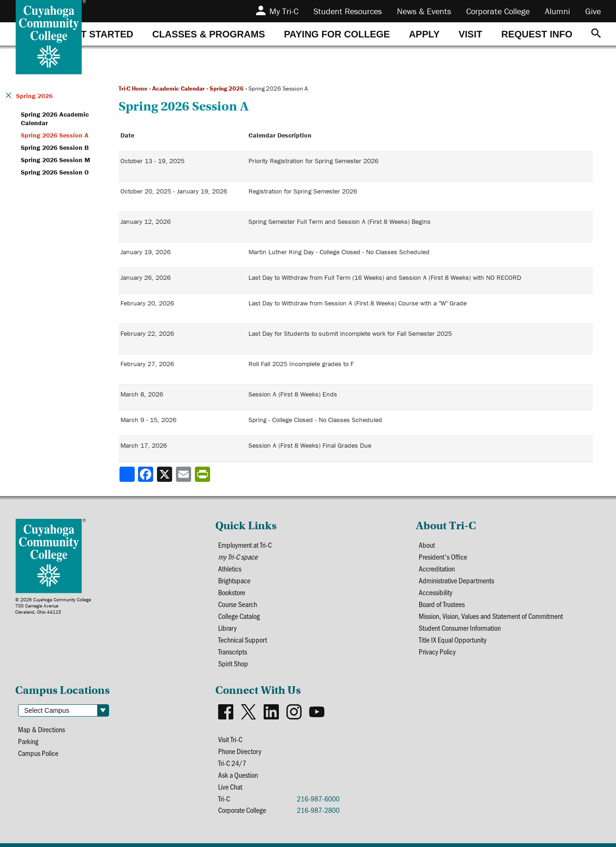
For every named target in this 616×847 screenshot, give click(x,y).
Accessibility (436, 592)
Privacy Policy (437, 651)
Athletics (230, 568)
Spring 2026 (227, 88)
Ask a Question (238, 775)
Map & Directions (41, 729)
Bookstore (232, 592)
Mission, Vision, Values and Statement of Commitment (491, 616)
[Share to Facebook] (147, 474)
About (427, 545)
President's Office (443, 557)
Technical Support (243, 640)
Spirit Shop (233, 663)
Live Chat (230, 787)
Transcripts (233, 651)
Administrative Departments (456, 580)
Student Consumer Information (460, 628)
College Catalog (239, 616)
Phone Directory (240, 751)
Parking (28, 741)
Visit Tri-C (230, 739)
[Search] (596, 34)
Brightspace (234, 580)
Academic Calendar (179, 88)
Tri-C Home (133, 88)
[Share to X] (165, 474)
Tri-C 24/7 (232, 763)
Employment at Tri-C (245, 545)
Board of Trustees (442, 604)
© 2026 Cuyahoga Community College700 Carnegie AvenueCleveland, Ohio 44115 (53, 606)
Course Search (238, 604)
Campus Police (38, 753)
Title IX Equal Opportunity (453, 640)
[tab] (100, 34)
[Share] (127, 474)
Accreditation (437, 568)
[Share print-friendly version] (203, 474)
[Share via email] (184, 474)
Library (227, 628)
